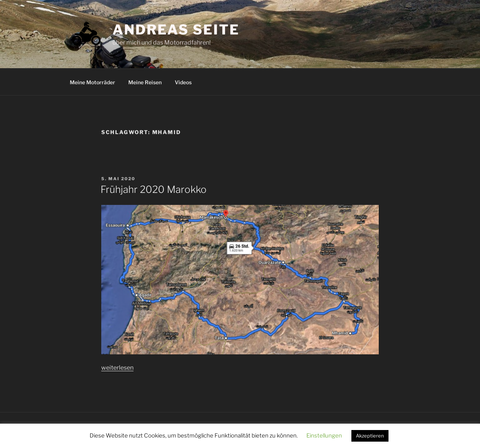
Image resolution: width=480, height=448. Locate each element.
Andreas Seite (176, 30)
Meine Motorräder (92, 82)
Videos (183, 82)
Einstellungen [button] (324, 436)
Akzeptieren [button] (370, 436)
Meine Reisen (145, 82)
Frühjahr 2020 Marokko (154, 189)
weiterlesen (117, 368)
